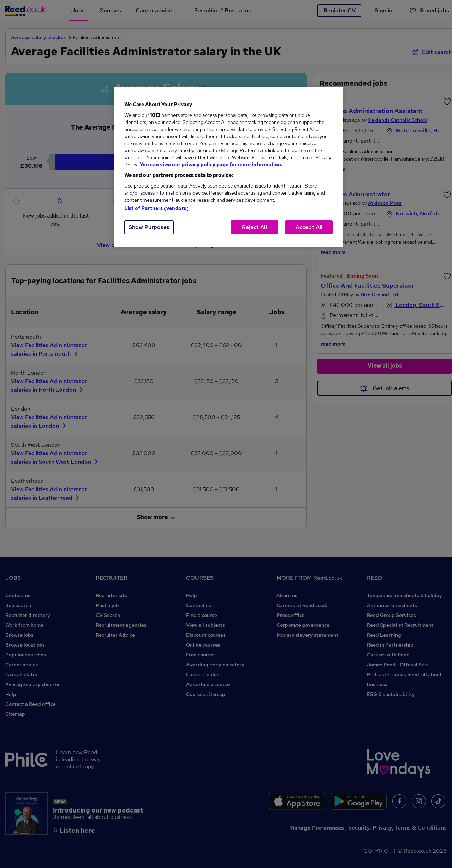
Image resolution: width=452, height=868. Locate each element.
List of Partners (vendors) (156, 208)
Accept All (309, 227)
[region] (228, 167)
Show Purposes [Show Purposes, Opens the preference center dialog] (149, 227)
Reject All (254, 227)
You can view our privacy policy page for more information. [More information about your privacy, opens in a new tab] (211, 165)
